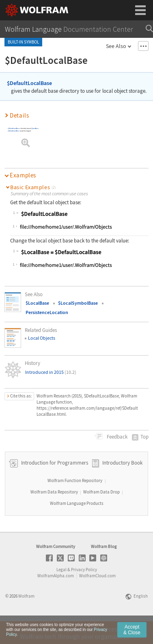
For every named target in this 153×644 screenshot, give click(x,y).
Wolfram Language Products (77, 526)
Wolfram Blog (104, 569)
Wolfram (26, 618)
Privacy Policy (84, 592)
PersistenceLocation (47, 312)
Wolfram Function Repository (75, 503)
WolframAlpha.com (56, 598)
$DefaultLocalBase (29, 83)
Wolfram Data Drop (101, 514)
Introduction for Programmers (54, 486)
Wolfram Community (56, 569)
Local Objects (42, 338)
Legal (61, 592)
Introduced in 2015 (51, 372)
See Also (116, 46)
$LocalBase (35, 128)
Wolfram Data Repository (54, 514)
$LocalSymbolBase (78, 303)
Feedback (116, 437)
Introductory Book (122, 486)
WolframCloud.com (97, 598)
